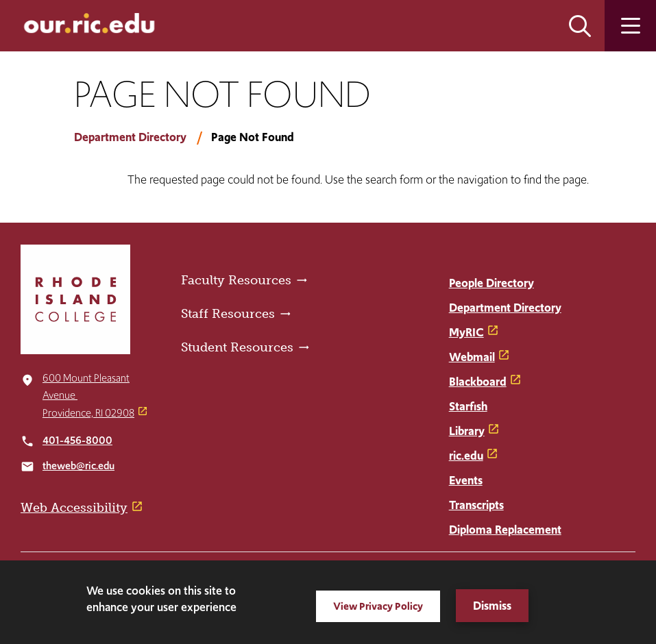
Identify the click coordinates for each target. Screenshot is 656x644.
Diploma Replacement (505, 530)
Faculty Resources (236, 280)
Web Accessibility (74, 508)
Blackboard (478, 382)
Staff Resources (228, 314)
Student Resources (237, 347)
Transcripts (476, 505)
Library (467, 431)
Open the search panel (580, 26)
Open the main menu (630, 26)
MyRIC (466, 332)
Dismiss (492, 606)
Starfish (468, 406)
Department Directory (130, 137)
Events (466, 480)
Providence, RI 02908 (88, 413)
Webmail (472, 357)
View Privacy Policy (378, 606)
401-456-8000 (77, 440)
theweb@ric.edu (78, 466)
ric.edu (466, 456)
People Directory (491, 283)
